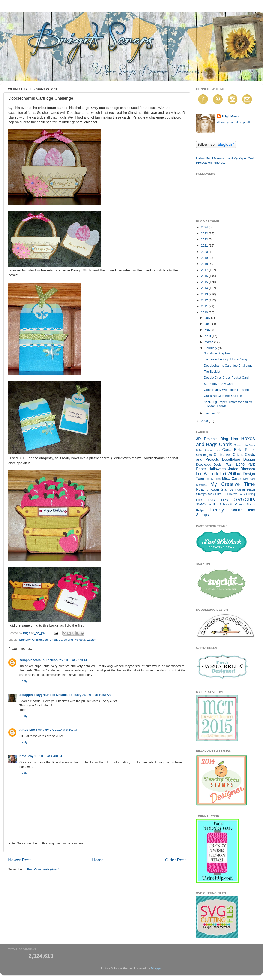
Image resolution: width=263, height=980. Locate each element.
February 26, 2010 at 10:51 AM (90, 695)
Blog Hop (229, 439)
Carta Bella (241, 445)
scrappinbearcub (32, 660)
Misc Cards (232, 478)
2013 (205, 294)
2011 (205, 306)
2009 (205, 421)
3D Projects (207, 439)
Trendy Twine (225, 510)
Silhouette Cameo (232, 504)
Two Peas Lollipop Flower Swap (226, 359)
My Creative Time (233, 484)
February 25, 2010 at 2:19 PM (66, 660)
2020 (205, 252)
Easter (91, 640)
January (211, 413)
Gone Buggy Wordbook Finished (226, 390)
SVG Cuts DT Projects (223, 494)
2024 (205, 227)
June (208, 324)
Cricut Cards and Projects (67, 640)
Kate (23, 756)
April (208, 336)
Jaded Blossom (242, 469)
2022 (205, 239)
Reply (23, 681)
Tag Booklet (212, 371)
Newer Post (19, 860)
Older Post (175, 860)
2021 (205, 245)
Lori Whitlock (207, 474)
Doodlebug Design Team (215, 464)
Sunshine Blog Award (219, 353)
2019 (205, 258)
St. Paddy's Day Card (219, 384)
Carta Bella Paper (239, 450)
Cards (226, 444)
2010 (205, 312)
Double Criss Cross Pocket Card (226, 377)
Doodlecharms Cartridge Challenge (228, 365)
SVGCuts (245, 499)
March (209, 342)
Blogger (156, 968)
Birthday (25, 640)
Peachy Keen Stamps (215, 489)
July (208, 318)
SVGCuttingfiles (207, 504)
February (211, 348)
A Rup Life (27, 730)
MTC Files (214, 479)
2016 (205, 276)
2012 (205, 300)
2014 (205, 288)
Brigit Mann (230, 116)
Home (98, 860)
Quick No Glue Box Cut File (223, 396)
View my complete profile (234, 122)
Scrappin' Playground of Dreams (43, 695)
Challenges (40, 640)
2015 (205, 282)
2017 (205, 270)
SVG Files (218, 500)
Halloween (217, 469)
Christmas (222, 454)
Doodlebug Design (239, 459)
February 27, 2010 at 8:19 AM (57, 730)
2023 (205, 233)
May (208, 330)
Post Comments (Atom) (43, 869)
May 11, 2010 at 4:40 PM (45, 756)
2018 (205, 264)
